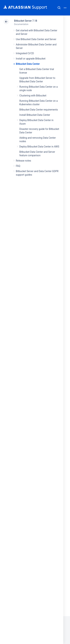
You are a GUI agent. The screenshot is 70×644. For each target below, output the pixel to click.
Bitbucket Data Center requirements (39, 110)
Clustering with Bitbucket (33, 96)
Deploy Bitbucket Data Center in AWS (39, 147)
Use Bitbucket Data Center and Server (36, 39)
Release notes (23, 161)
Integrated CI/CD (25, 53)
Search (59, 8)
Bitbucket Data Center (28, 64)
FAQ (18, 166)
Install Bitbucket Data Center (35, 115)
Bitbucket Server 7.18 (26, 21)
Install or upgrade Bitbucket (31, 59)
